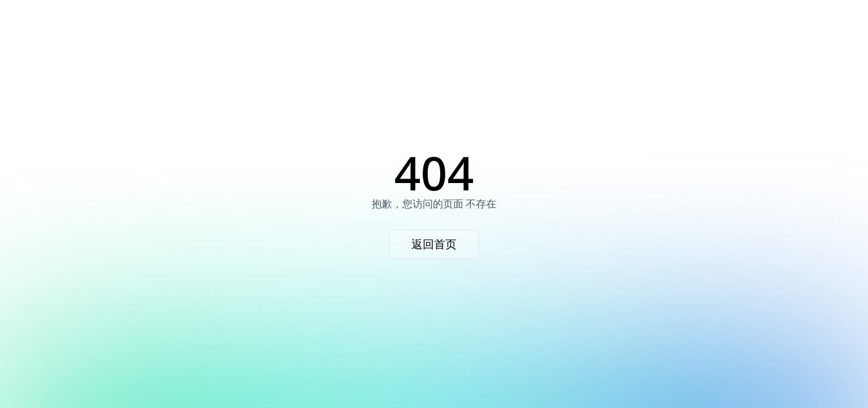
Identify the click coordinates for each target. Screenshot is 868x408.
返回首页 (434, 244)
